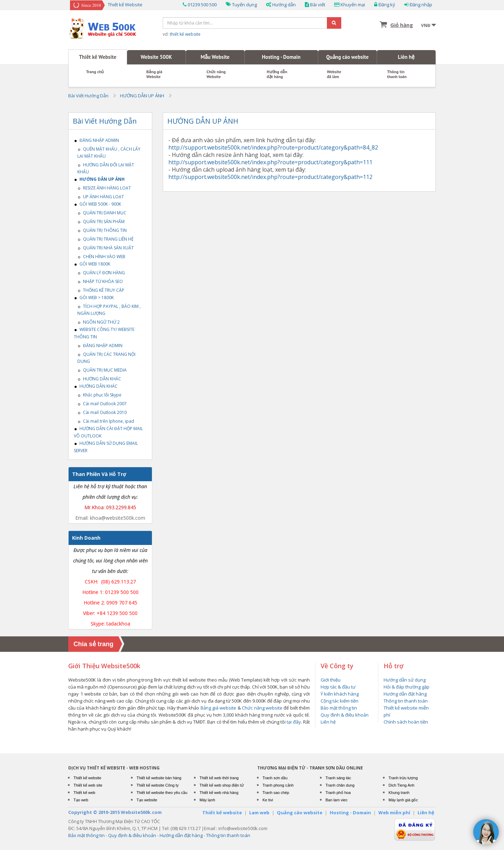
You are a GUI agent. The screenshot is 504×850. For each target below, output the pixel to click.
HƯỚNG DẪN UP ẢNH (142, 96)
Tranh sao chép (276, 793)
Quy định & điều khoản (345, 715)
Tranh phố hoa (338, 793)
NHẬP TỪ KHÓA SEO (100, 281)
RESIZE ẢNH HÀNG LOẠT (104, 188)
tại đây (294, 722)
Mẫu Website (215, 57)
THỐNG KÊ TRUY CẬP (101, 290)
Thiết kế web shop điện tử (222, 785)
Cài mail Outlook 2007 (102, 404)
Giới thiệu (331, 680)
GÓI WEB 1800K (92, 264)
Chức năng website (262, 708)
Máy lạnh (207, 800)
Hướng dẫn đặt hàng (277, 74)
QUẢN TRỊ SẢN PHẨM (101, 222)
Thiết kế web (84, 793)
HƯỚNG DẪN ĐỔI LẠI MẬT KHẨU (106, 168)
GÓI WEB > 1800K (94, 298)
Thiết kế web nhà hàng (219, 793)
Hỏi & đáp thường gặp (407, 687)
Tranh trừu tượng (403, 778)
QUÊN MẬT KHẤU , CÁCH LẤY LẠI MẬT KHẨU (109, 153)
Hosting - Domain (281, 57)
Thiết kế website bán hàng (159, 778)
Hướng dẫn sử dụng (405, 680)
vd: (182, 34)
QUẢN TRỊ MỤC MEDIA (102, 370)
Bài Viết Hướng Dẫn (88, 96)
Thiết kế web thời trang (219, 778)
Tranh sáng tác (338, 778)
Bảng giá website (219, 708)
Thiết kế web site (88, 785)
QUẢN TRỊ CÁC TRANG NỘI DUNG (106, 358)
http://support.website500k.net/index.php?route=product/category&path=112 (270, 177)
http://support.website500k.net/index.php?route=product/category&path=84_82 (273, 147)
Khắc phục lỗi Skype (99, 395)
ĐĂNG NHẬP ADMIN (96, 140)
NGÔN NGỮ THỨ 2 (99, 322)
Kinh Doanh (86, 538)
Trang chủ (95, 72)
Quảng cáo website (347, 57)
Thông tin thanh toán (397, 74)
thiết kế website (185, 34)
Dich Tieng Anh (401, 785)
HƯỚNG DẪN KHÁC (99, 379)
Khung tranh (399, 793)
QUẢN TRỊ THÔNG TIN (102, 230)
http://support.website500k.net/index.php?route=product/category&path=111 (270, 162)
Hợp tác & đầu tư (338, 687)
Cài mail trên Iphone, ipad (106, 421)
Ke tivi (268, 800)
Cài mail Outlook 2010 (102, 412)
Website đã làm (334, 74)
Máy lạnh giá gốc (403, 800)
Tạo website (147, 800)
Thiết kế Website (98, 57)
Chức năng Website (216, 74)
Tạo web (81, 800)
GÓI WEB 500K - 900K (97, 204)
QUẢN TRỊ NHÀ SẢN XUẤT (106, 248)
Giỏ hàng (402, 25)
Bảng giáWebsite (154, 74)
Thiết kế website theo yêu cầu (162, 793)
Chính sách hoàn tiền (406, 722)
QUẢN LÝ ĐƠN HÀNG (101, 273)
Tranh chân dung (340, 785)
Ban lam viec (337, 800)
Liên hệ (406, 57)
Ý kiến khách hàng (340, 694)
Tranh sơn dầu (275, 778)
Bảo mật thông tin (339, 708)
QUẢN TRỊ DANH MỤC (102, 213)
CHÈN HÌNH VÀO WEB (101, 257)
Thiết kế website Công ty (157, 785)
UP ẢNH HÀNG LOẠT (101, 197)
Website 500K (156, 57)
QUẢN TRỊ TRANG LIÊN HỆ (106, 239)
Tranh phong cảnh (278, 785)
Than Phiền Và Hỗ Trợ (99, 474)
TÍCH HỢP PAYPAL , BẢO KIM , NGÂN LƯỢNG (109, 310)
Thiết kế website (87, 778)
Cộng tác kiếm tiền (339, 701)
